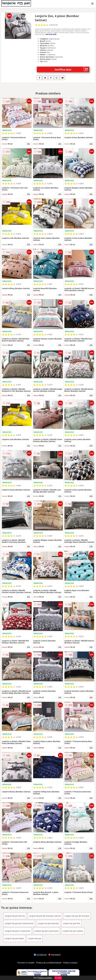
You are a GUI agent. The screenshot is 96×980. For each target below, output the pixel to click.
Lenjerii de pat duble (14, 938)
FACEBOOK (40, 955)
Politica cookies (70, 963)
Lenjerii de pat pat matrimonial (19, 923)
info (28, 144)
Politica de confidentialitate (49, 963)
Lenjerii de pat (34, 938)
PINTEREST (55, 955)
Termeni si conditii (26, 963)
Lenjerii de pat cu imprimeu (18, 931)
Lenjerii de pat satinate (48, 923)
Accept (58, 978)
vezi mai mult (51, 34)
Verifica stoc (72, 69)
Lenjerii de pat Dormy (15, 916)
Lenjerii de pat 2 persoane (46, 931)
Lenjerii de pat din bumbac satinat (45, 916)
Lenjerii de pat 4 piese (73, 931)
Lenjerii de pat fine (71, 923)
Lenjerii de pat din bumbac (77, 916)
